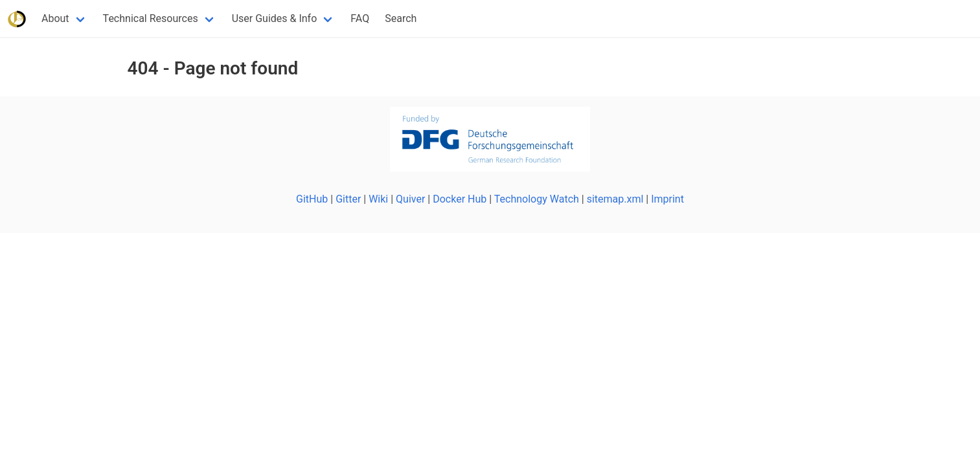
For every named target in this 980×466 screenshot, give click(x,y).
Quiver (410, 199)
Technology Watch (537, 199)
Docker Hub (460, 199)
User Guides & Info (275, 18)
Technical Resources (151, 18)
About (55, 18)
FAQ (360, 18)
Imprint (667, 199)
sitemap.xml (615, 199)
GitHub (312, 199)
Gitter (348, 199)
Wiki (378, 199)
